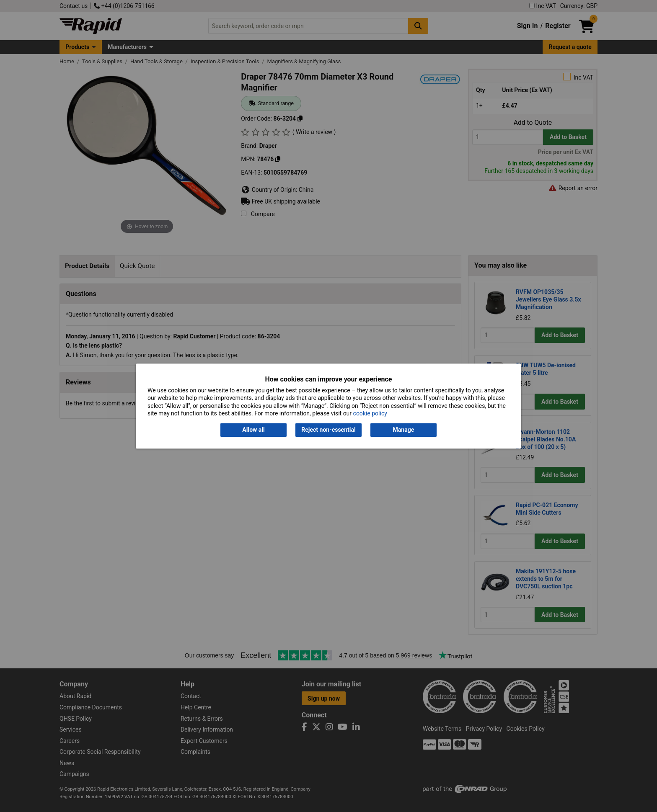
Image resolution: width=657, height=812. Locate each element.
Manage (404, 430)
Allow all (253, 430)
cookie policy (370, 413)
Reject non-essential (328, 430)
